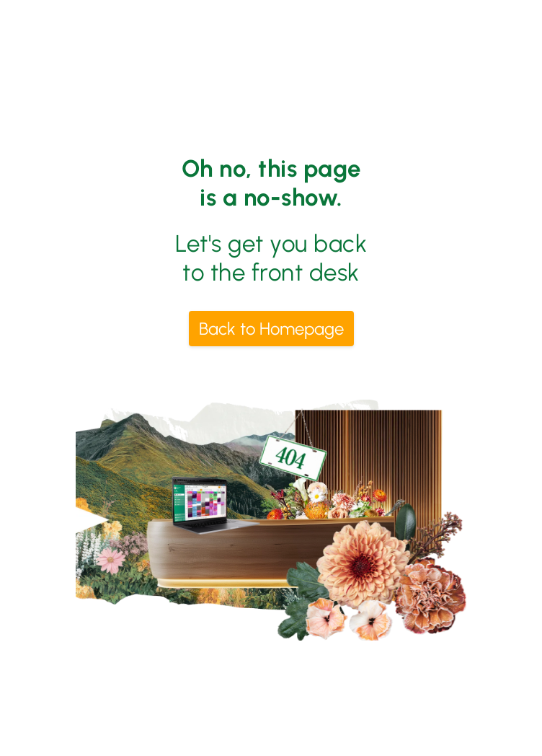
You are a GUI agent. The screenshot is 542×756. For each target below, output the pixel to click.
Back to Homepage (271, 329)
